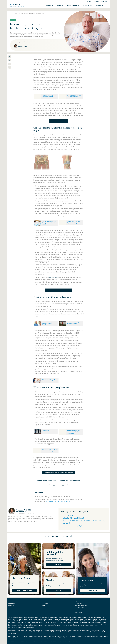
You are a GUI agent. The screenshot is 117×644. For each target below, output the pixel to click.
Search (106, 5)
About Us (59, 590)
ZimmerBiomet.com (13, 641)
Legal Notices (25, 641)
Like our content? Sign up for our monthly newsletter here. (58, 473)
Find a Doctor (89, 1)
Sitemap (75, 641)
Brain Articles (79, 612)
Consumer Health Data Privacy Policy (60, 641)
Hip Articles (60, 5)
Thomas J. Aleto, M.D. (24, 510)
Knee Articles (50, 5)
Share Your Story (104, 1)
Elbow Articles (99, 5)
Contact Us (11, 606)
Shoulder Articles (87, 5)
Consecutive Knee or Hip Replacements (75, 526)
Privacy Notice (35, 641)
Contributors (11, 603)
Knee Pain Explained (69, 515)
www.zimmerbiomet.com (17, 627)
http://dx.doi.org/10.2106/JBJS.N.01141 (60, 502)
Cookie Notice (45, 641)
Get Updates (96, 1)
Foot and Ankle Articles (73, 5)
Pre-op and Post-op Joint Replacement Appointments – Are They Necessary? (83, 522)
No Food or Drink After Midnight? (73, 518)
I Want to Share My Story (25, 590)
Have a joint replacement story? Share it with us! (59, 290)
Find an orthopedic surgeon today (59, 121)
